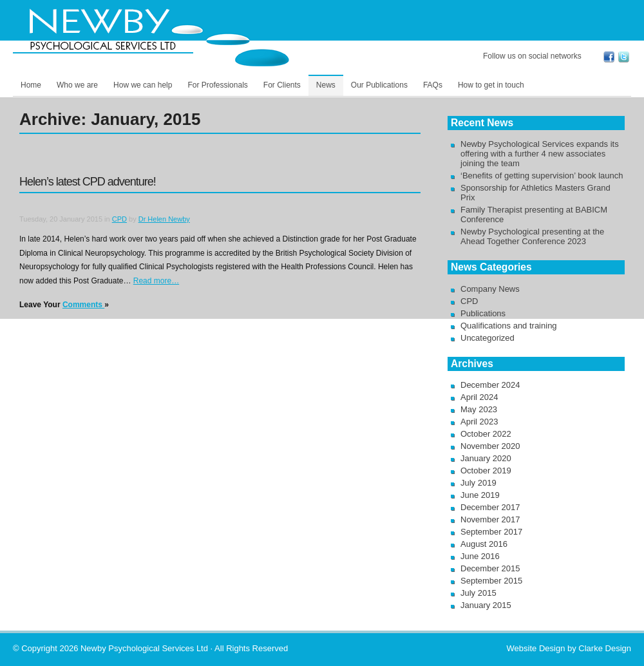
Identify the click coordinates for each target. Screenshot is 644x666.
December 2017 (490, 507)
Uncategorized (488, 338)
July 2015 (478, 593)
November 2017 (490, 519)
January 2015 (486, 605)
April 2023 (479, 422)
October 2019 (486, 471)
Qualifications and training (509, 326)
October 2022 (486, 434)
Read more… (156, 281)
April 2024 (479, 397)
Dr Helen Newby (164, 219)
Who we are (77, 85)
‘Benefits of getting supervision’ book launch (542, 176)
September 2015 (491, 581)
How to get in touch (491, 85)
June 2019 (480, 495)
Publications (483, 313)
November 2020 (490, 446)
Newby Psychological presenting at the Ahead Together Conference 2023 (532, 236)
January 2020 (486, 458)
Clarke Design (605, 648)
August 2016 (484, 544)
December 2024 (490, 385)
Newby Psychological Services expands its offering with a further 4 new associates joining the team (540, 154)
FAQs (433, 85)
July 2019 (478, 483)
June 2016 (480, 556)
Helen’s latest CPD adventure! (88, 182)
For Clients (282, 85)
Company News (490, 289)
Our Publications (379, 85)
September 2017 (491, 532)
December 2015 (490, 568)
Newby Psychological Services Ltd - (158, 37)
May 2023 (479, 409)
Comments (83, 305)
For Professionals (217, 85)
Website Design (536, 648)
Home (31, 85)
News (326, 85)
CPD (119, 219)
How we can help (143, 85)
